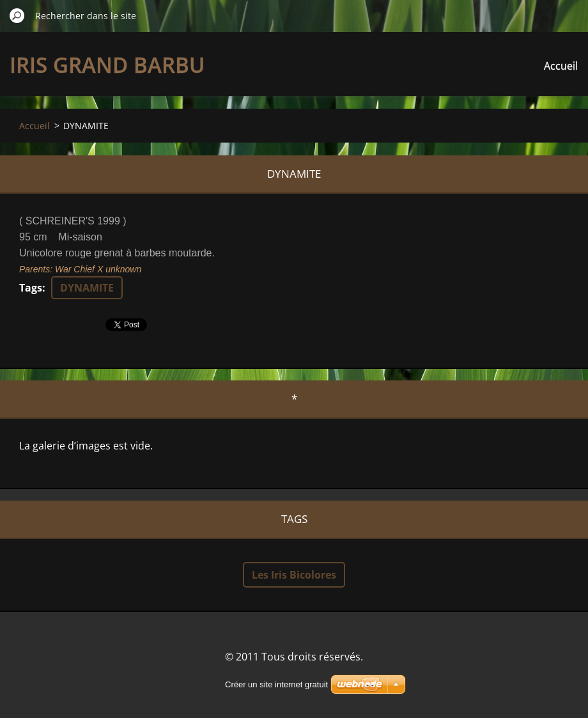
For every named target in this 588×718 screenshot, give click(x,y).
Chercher (17, 15)
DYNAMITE (87, 288)
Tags (31, 288)
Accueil (561, 66)
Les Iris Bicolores (294, 575)
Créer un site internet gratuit (276, 684)
